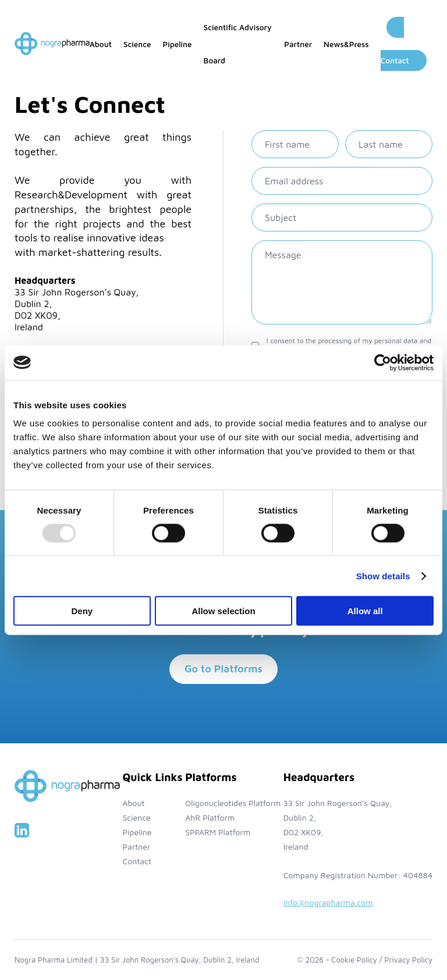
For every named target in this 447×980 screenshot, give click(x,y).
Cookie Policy (354, 960)
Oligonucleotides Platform (233, 803)
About (101, 44)
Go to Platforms (223, 669)
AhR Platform (210, 817)
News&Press (346, 44)
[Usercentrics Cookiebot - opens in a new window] (383, 362)
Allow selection (223, 611)
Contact (137, 861)
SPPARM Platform (218, 832)
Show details (383, 575)
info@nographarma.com (328, 902)
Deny (82, 611)
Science (137, 44)
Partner (298, 44)
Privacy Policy (409, 960)
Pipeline (178, 44)
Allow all (365, 611)
